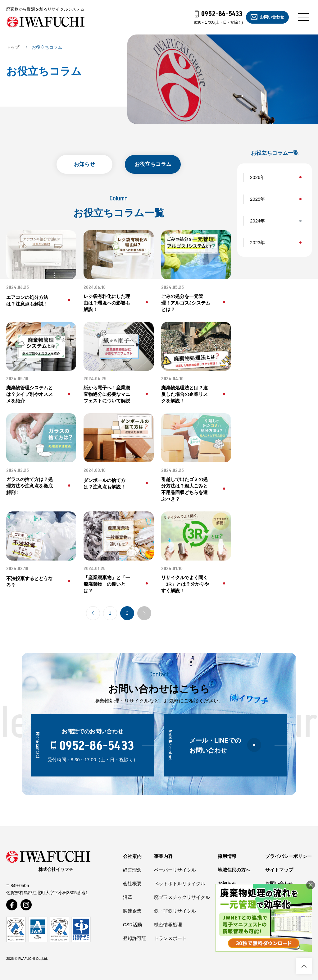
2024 (255, 221)
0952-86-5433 (219, 14)
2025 (255, 199)
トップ (13, 47)
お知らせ (84, 164)
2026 (255, 177)
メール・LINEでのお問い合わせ (225, 745)
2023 (255, 243)
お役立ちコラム (153, 164)
